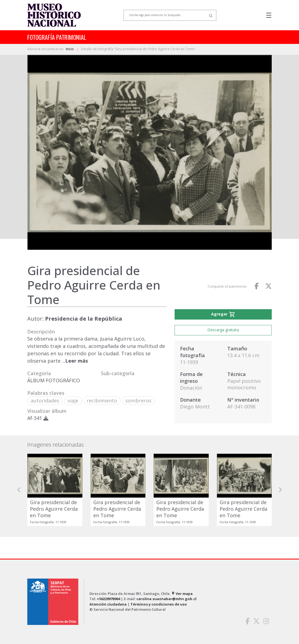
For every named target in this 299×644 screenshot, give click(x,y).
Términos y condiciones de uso (159, 604)
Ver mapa (182, 594)
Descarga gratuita (223, 330)
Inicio (70, 49)
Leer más (77, 361)
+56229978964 (108, 599)
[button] (19, 490)
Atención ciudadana (108, 604)
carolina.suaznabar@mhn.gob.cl (166, 599)
